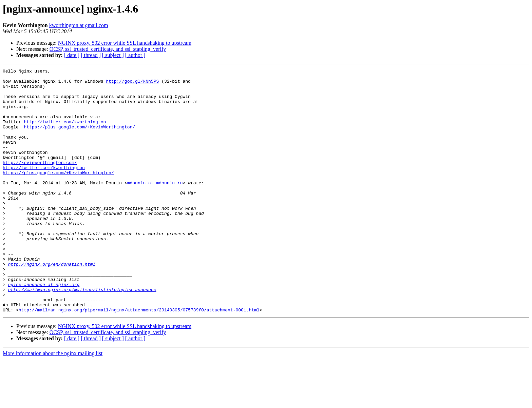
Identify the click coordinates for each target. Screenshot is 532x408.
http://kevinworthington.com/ (40, 182)
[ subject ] (113, 55)
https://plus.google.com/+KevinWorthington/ (79, 139)
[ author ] (135, 55)
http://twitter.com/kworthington (65, 133)
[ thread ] (91, 55)
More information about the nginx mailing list (53, 402)
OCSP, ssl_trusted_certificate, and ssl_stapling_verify (108, 49)
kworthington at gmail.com (79, 25)
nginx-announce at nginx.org (44, 328)
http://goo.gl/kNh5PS (132, 84)
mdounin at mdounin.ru (155, 206)
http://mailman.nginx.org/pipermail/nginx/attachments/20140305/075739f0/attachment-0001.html (139, 359)
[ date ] (72, 55)
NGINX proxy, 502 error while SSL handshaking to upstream (125, 43)
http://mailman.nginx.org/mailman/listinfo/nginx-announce (82, 334)
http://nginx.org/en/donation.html (52, 304)
